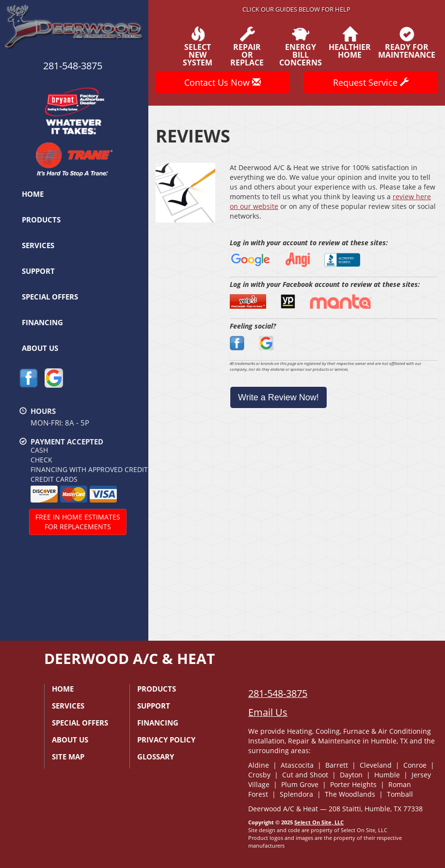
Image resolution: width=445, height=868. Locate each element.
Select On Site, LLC (319, 822)
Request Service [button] (371, 82)
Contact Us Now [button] (222, 82)
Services (38, 245)
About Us (40, 348)
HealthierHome (350, 43)
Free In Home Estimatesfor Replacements (78, 522)
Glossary (156, 757)
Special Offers (50, 297)
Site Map (68, 757)
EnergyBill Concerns (301, 47)
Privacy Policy (166, 740)
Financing (42, 322)
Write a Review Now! (278, 397)
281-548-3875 (278, 693)
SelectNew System (198, 47)
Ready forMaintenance (407, 43)
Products (41, 220)
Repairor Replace (247, 47)
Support (38, 271)
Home (33, 194)
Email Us (268, 712)
